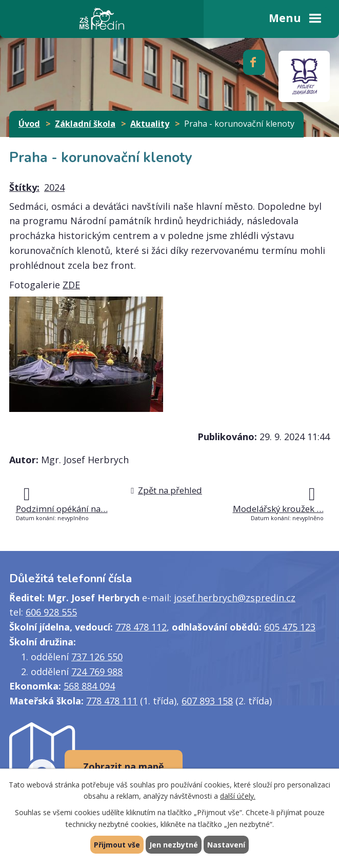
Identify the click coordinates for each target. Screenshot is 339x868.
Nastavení (226, 845)
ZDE (71, 285)
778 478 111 (112, 701)
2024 (54, 187)
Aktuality (150, 124)
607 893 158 (207, 701)
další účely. (238, 796)
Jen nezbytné (174, 845)
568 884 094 (89, 686)
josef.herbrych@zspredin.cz (235, 598)
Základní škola (85, 124)
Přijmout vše (117, 845)
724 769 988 (97, 672)
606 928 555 (51, 612)
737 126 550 (97, 657)
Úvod (29, 124)
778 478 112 (141, 627)
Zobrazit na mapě (124, 766)
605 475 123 (290, 627)
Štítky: (24, 187)
